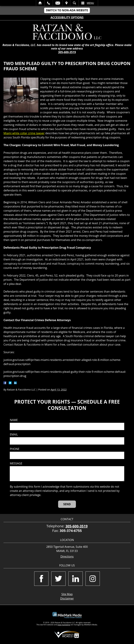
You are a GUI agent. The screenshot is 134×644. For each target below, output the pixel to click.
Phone (15, 449)
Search (74, 3)
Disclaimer (67, 598)
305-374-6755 (71, 531)
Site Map (67, 594)
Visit (66, 3)
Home (40, 3)
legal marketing (64, 625)
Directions (67, 557)
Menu (90, 3)
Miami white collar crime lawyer (24, 133)
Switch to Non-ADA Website (67, 10)
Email (58, 3)
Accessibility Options (67, 17)
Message (16, 463)
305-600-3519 (67, 52)
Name (14, 420)
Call (49, 3)
